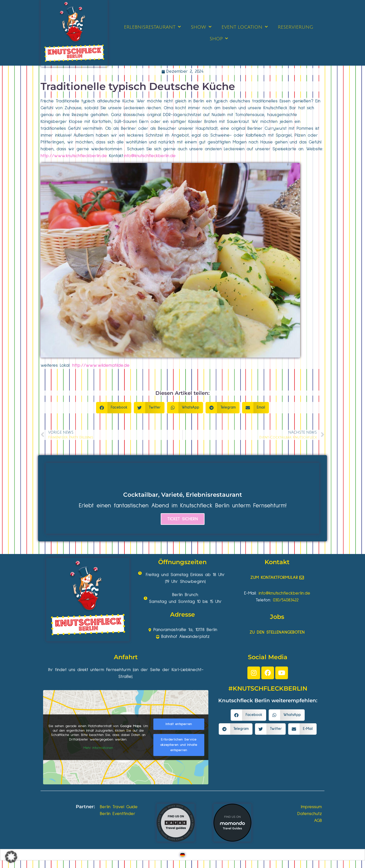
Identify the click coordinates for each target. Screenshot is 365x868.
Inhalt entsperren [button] (179, 724)
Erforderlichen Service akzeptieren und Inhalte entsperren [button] (179, 745)
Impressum (311, 807)
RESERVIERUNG (296, 27)
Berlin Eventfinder (118, 814)
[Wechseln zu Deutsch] (182, 855)
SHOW (201, 27)
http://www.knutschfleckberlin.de (74, 156)
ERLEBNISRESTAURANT (152, 27)
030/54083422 (286, 600)
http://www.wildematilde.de (101, 365)
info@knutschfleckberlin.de (150, 156)
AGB (318, 821)
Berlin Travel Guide (119, 807)
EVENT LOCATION (245, 27)
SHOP (219, 39)
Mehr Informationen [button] (98, 748)
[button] (114, 408)
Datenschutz (310, 814)
